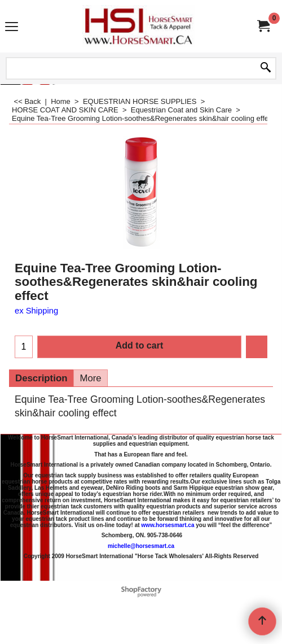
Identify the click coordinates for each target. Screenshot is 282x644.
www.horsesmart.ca (168, 525)
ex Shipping (36, 311)
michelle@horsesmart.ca (141, 545)
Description (41, 378)
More (90, 378)
